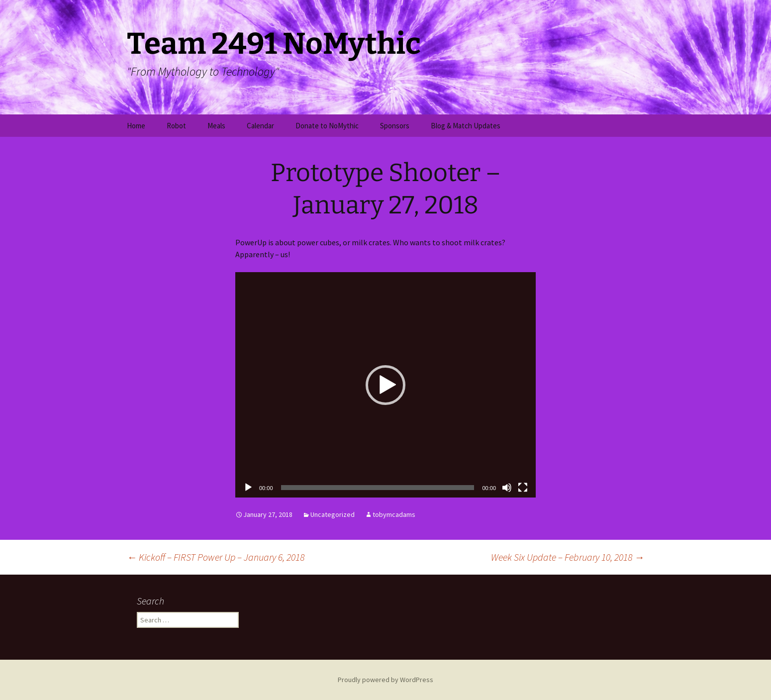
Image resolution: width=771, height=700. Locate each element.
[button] (385, 385)
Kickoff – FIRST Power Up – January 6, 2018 (216, 557)
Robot (176, 126)
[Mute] (507, 488)
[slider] (378, 488)
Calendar (260, 126)
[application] (385, 385)
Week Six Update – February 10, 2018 (568, 557)
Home (136, 126)
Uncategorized (333, 514)
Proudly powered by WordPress (385, 680)
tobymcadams (394, 514)
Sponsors (395, 126)
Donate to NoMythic (327, 126)
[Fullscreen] (523, 488)
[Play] (248, 488)
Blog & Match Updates (466, 126)
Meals (216, 126)
